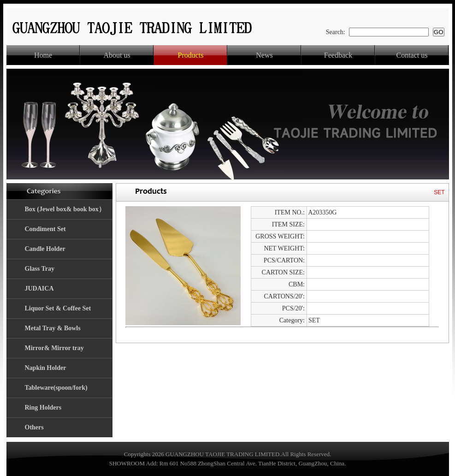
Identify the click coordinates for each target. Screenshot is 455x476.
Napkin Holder (46, 368)
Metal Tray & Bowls (53, 328)
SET (439, 192)
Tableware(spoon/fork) (56, 388)
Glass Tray (40, 269)
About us (117, 55)
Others (34, 427)
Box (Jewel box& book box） (65, 209)
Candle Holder (45, 249)
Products (191, 55)
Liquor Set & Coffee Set (58, 308)
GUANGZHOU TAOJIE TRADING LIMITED (222, 454)
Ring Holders (43, 408)
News (264, 55)
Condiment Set (45, 229)
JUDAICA (39, 289)
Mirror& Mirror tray (54, 348)
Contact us (412, 55)
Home (43, 55)
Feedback (338, 55)
